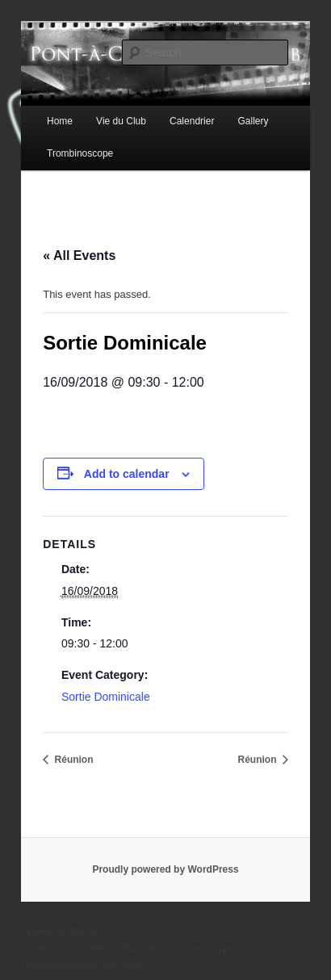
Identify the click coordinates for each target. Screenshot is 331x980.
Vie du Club (121, 121)
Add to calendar (127, 474)
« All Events (79, 255)
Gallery (253, 121)
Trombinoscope (80, 153)
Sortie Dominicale (106, 697)
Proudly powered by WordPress (165, 869)
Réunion (72, 760)
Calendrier (192, 121)
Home (60, 121)
